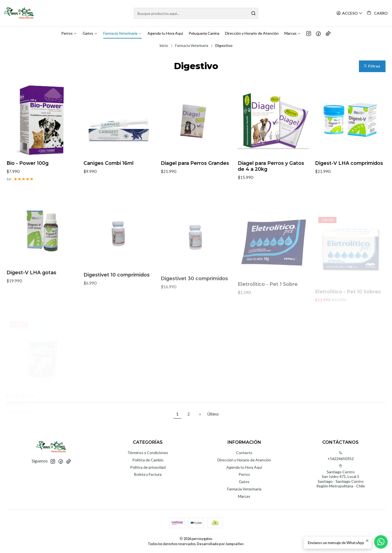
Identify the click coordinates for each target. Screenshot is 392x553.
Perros (244, 474)
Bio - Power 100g (28, 163)
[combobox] (196, 13)
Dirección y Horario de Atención (244, 460)
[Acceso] (350, 13)
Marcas (244, 496)
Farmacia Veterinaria (192, 46)
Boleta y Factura (148, 474)
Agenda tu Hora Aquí (244, 467)
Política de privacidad (148, 467)
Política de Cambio (148, 460)
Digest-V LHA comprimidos (349, 163)
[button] (372, 66)
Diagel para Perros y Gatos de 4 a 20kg (271, 166)
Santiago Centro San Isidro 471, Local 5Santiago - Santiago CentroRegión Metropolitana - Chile (341, 476)
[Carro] (377, 13)
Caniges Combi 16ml (109, 163)
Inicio (164, 46)
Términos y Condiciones (148, 453)
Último (213, 414)
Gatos (244, 482)
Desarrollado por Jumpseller (220, 544)
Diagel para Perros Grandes (195, 163)
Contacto (244, 453)
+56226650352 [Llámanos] (341, 456)
